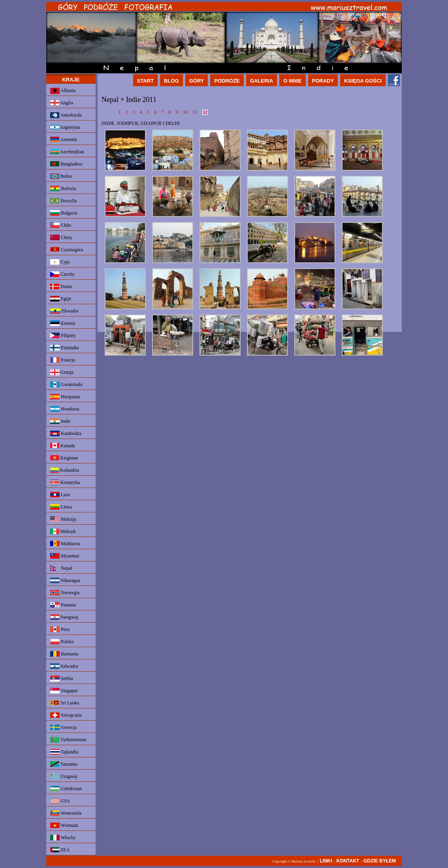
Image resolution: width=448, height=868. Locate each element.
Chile (61, 225)
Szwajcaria (66, 715)
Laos (60, 495)
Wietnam (64, 825)
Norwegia (65, 593)
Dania (61, 286)
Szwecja (63, 727)
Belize (61, 176)
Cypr (60, 262)
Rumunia (64, 654)
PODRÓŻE (227, 81)
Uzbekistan (66, 789)
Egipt (61, 299)
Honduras (65, 409)
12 (205, 112)
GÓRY (197, 81)
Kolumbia (65, 470)
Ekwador (64, 311)
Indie (60, 421)
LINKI (326, 861)
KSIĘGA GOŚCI (363, 81)
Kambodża (66, 433)
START (145, 81)
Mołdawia (65, 544)
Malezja (63, 519)
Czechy (62, 274)
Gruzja (62, 372)
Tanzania (64, 764)
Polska (62, 642)
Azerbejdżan (67, 152)
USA (60, 801)
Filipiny (63, 335)
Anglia (62, 103)
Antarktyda (66, 115)
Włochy (63, 838)
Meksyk (63, 531)
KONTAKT (348, 861)
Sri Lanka (65, 703)
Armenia (63, 139)
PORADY (323, 81)
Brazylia (64, 201)
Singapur (64, 691)
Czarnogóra (67, 250)
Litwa (61, 507)
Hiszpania (65, 397)
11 (195, 112)
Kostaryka (65, 482)
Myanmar (65, 556)
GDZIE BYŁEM (380, 861)
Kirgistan (64, 458)
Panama (63, 605)
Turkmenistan (68, 740)
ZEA (60, 850)
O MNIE (292, 81)
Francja (63, 360)
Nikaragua (65, 580)
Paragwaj (64, 617)
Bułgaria (64, 213)
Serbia (62, 679)
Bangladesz (66, 164)
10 (186, 112)
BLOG (171, 81)
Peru (60, 629)
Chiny (61, 237)
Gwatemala (66, 384)
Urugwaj (64, 776)
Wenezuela (66, 813)
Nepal (61, 568)
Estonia (63, 323)
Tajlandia (64, 752)
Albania (63, 91)
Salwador (64, 666)
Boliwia (63, 188)
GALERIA (262, 81)
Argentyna (65, 127)
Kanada (63, 446)
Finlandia (64, 348)
